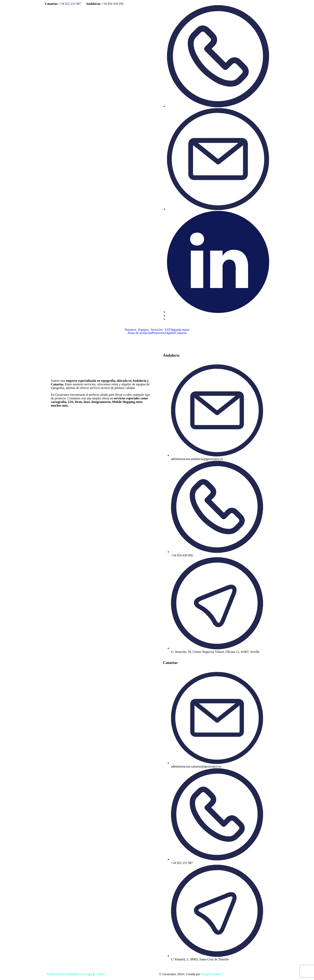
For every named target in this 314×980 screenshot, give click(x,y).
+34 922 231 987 (70, 4)
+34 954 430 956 (113, 4)
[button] (132, 330)
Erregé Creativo (211, 974)
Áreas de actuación (140, 333)
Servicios (157, 330)
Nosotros (131, 330)
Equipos (143, 330)
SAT (167, 330)
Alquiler (170, 333)
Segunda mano (180, 330)
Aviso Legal (85, 974)
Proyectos (158, 333)
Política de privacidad (61, 974)
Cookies (100, 974)
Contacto (181, 333)
